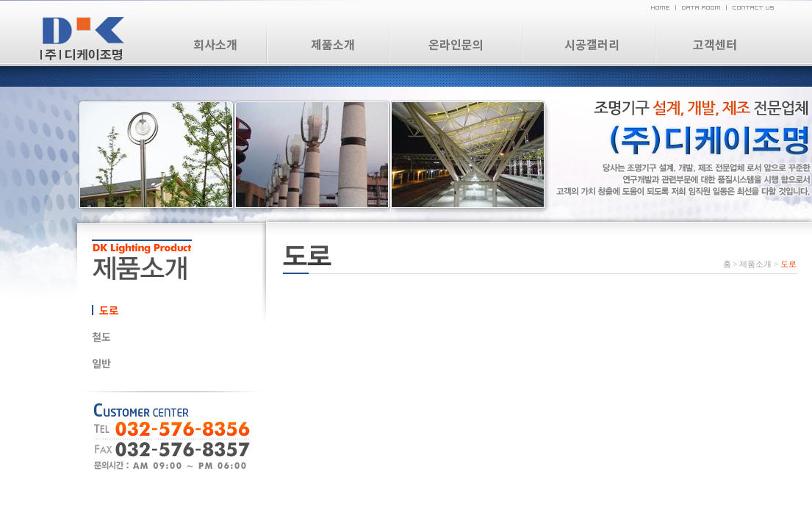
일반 (101, 363)
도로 (109, 310)
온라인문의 (456, 44)
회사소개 (215, 44)
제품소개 (333, 44)
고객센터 (715, 44)
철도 (101, 337)
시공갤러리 (592, 44)
